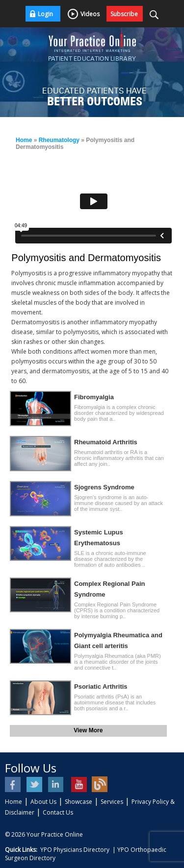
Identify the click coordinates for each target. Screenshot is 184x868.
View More (88, 730)
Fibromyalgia (94, 397)
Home (24, 140)
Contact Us (58, 812)
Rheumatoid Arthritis (106, 442)
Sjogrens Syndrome (104, 487)
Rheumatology (59, 140)
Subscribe (124, 14)
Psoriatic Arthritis (101, 687)
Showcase (79, 802)
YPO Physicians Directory (75, 850)
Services (112, 802)
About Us (43, 802)
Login (45, 14)
